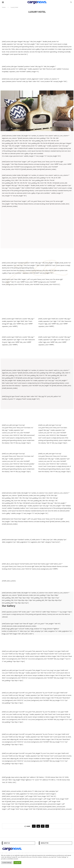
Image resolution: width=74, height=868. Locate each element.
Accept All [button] (17, 863)
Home (4, 7)
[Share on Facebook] (34, 826)
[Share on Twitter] (38, 826)
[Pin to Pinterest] (43, 826)
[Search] (71, 2)
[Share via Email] (47, 826)
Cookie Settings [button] (7, 863)
